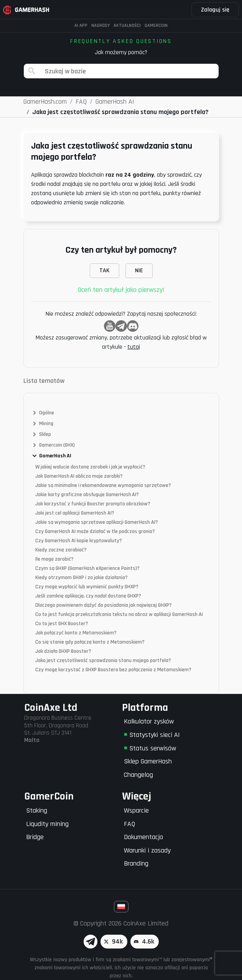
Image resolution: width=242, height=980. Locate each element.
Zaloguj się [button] (215, 10)
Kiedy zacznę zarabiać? (61, 550)
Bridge (35, 837)
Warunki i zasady (147, 850)
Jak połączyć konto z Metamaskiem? (76, 633)
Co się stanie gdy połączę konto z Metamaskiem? (90, 642)
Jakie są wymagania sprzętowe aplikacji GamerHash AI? (97, 522)
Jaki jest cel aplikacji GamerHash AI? (75, 513)
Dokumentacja (143, 837)
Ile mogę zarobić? (54, 559)
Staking (37, 810)
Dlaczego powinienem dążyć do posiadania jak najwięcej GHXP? (104, 605)
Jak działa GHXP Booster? (63, 651)
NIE (139, 271)
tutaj (134, 347)
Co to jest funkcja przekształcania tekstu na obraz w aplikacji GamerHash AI (119, 614)
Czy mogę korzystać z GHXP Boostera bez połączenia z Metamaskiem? (113, 670)
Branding (136, 863)
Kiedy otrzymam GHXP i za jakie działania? (81, 578)
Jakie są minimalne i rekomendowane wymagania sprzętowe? (103, 485)
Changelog (138, 775)
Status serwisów (150, 748)
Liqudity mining (47, 824)
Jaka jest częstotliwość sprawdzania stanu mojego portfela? (103, 661)
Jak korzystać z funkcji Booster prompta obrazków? (93, 504)
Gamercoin (156, 26)
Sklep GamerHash (148, 761)
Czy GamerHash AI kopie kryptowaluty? (79, 541)
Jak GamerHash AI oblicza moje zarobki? (79, 476)
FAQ (129, 824)
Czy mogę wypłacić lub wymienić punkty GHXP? (87, 587)
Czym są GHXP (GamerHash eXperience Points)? (87, 568)
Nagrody (100, 26)
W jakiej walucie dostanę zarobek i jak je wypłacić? (90, 467)
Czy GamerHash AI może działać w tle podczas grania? (95, 531)
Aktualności (127, 26)
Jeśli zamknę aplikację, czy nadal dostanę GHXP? (88, 596)
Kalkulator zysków (149, 721)
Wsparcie (136, 810)
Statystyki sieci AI (152, 735)
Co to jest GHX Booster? (62, 624)
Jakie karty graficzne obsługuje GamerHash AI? (87, 495)
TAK (105, 271)
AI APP (81, 26)
